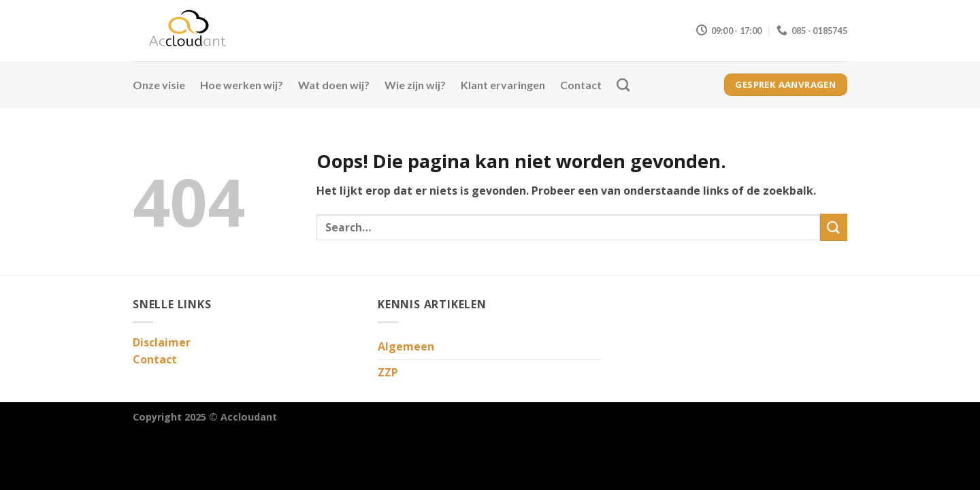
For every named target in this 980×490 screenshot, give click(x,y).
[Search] (623, 85)
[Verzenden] (834, 227)
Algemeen (406, 346)
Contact (581, 85)
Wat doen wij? (334, 85)
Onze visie (159, 85)
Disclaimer (162, 342)
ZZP (388, 372)
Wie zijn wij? (415, 85)
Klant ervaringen (503, 85)
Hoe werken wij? (242, 85)
